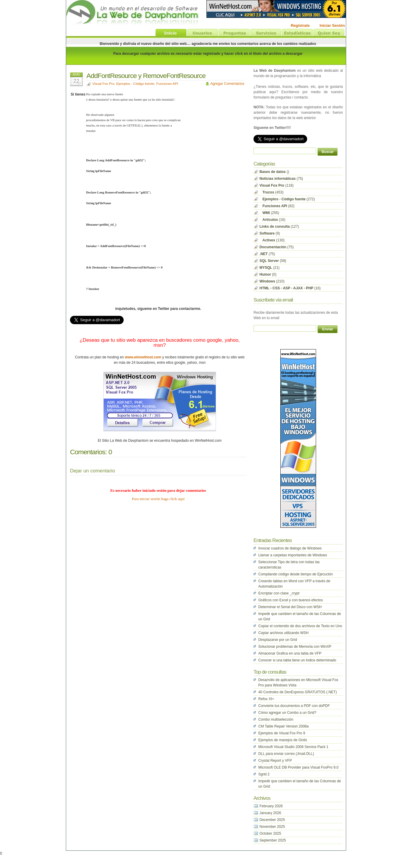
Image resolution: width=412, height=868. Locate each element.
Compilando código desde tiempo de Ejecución (296, 574)
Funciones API (167, 84)
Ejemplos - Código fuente (135, 84)
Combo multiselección (276, 719)
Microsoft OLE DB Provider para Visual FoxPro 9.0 (298, 767)
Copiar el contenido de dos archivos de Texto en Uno (300, 626)
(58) (273, 261)
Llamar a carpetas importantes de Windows (293, 555)
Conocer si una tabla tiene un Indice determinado (297, 660)
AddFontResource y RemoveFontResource (146, 76)
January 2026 (270, 813)
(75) (281, 179)
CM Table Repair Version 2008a (283, 726)
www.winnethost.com (143, 357)
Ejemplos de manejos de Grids (283, 740)
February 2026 (271, 806)
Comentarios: (88, 452)
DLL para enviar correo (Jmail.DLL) (286, 754)
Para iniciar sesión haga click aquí (158, 499)
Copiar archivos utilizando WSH (283, 633)
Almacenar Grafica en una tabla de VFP (290, 653)
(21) (269, 268)
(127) (279, 227)
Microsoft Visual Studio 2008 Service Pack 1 (293, 747)
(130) (272, 240)
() (274, 172)
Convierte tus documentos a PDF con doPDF (294, 706)
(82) (277, 206)
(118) (277, 185)
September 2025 (273, 840)
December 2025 (272, 820)
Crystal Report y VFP (275, 761)
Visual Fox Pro (103, 84)
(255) (269, 213)
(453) (272, 192)
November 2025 (272, 827)
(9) (270, 233)
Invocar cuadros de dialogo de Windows (290, 548)
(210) (272, 281)
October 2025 (270, 833)
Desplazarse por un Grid (278, 640)
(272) (287, 199)
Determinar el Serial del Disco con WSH (290, 607)
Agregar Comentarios (227, 84)
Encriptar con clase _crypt (279, 593)
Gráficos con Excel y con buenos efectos (291, 600)
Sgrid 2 (264, 774)
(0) (268, 274)
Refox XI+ (266, 699)
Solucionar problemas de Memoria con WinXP (295, 647)
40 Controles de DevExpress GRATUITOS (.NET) (298, 692)
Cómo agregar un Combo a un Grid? (287, 713)
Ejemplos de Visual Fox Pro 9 (282, 733)
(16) (272, 220)
